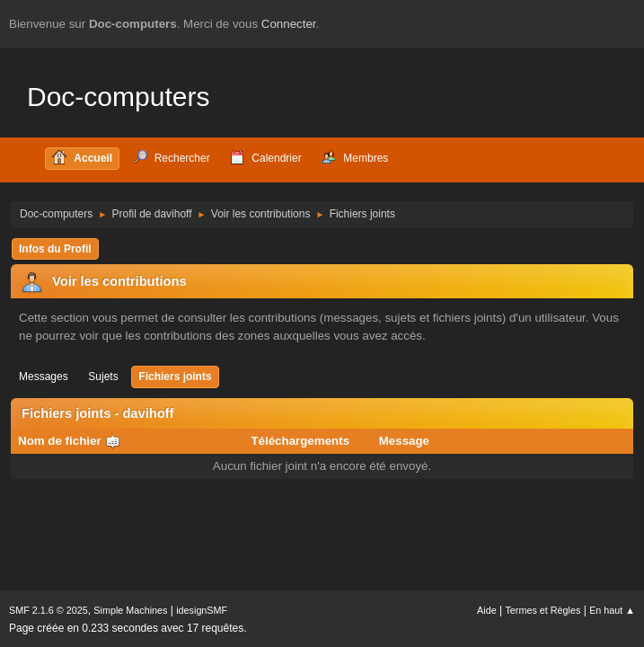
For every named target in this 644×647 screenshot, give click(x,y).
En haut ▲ (612, 610)
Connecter (289, 24)
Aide (487, 610)
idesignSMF (202, 610)
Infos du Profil (55, 249)
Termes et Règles (543, 610)
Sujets (103, 377)
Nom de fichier (69, 441)
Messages (44, 377)
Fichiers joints (175, 377)
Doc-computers (118, 97)
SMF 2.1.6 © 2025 (49, 610)
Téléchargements (300, 441)
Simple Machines (130, 610)
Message (404, 441)
